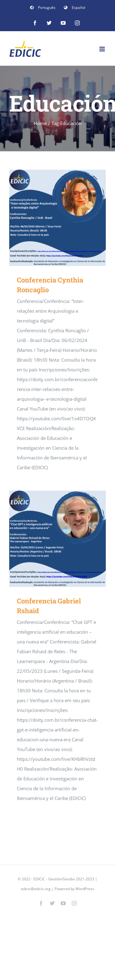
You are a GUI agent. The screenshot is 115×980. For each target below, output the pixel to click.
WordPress (85, 889)
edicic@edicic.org (36, 889)
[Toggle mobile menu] (103, 49)
